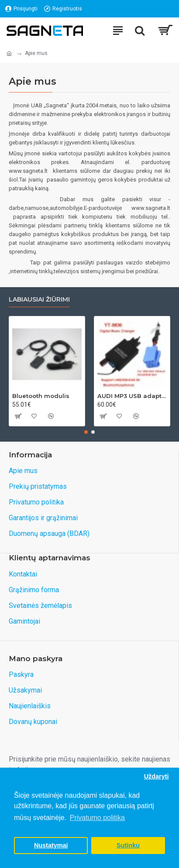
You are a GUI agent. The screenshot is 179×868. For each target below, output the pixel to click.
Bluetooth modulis (41, 396)
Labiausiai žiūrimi (39, 300)
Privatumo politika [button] (97, 818)
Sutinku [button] (128, 845)
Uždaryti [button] (157, 776)
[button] (86, 432)
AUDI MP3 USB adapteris (132, 396)
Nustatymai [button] (51, 845)
